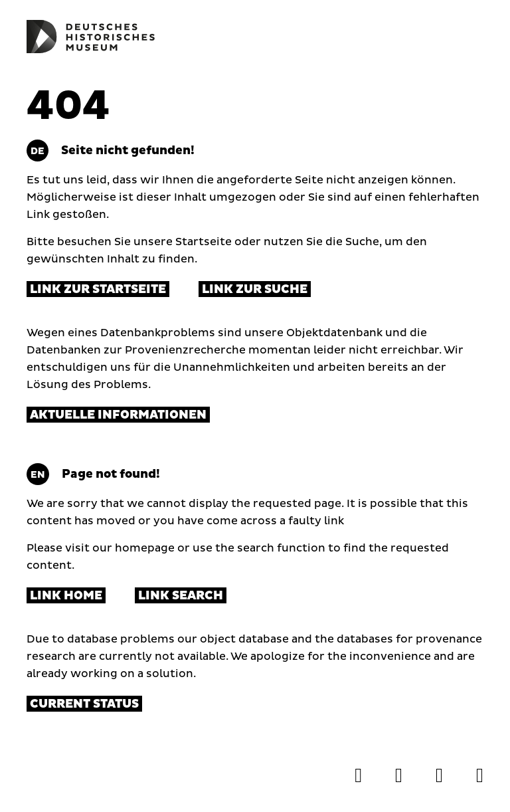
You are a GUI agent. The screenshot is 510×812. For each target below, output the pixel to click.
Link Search (181, 596)
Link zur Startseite (98, 289)
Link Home (66, 596)
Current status (84, 704)
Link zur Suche (255, 289)
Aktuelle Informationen (118, 415)
